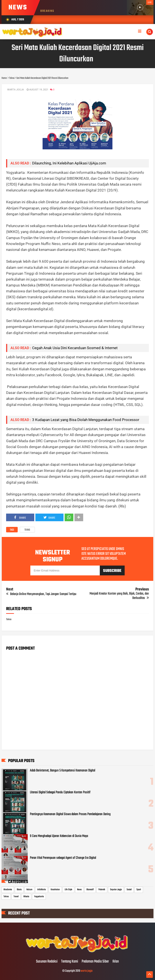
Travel (16, 897)
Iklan (116, 962)
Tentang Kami (70, 962)
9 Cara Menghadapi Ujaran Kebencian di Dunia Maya (59, 836)
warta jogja (87, 971)
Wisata (26, 897)
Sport (139, 890)
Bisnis (19, 890)
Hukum (29, 890)
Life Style (68, 890)
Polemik (102, 890)
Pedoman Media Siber (95, 962)
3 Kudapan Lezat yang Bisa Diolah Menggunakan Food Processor (87, 420)
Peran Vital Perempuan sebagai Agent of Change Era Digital (63, 858)
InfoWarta (41, 890)
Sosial (129, 890)
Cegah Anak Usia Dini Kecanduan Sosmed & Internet (75, 348)
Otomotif (90, 890)
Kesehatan (55, 890)
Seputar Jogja (116, 890)
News (79, 890)
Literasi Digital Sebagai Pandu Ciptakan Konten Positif (60, 792)
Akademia (8, 890)
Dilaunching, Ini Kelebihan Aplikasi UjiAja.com (69, 163)
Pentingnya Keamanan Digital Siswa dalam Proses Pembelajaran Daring (70, 814)
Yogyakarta (39, 897)
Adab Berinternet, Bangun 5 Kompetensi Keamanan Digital (63, 771)
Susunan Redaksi (47, 962)
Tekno (27, 530)
